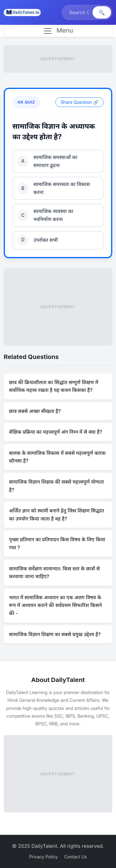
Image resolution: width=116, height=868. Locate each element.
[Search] (78, 12)
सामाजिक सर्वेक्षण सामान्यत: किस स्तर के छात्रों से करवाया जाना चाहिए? (54, 573)
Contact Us (75, 857)
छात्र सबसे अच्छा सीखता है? (35, 411)
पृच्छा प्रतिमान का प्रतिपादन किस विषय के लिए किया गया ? (57, 543)
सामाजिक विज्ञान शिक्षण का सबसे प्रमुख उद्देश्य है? (55, 634)
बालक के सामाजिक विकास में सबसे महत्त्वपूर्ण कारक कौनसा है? (57, 457)
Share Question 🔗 (79, 102)
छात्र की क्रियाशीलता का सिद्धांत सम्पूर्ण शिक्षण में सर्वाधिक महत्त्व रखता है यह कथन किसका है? (54, 386)
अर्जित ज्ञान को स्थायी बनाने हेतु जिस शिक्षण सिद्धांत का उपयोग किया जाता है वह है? (56, 515)
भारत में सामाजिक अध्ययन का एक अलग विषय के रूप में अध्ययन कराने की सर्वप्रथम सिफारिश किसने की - (55, 605)
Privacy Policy (43, 857)
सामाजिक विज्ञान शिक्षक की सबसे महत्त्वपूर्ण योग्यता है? (56, 486)
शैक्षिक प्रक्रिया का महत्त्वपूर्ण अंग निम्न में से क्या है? (56, 432)
